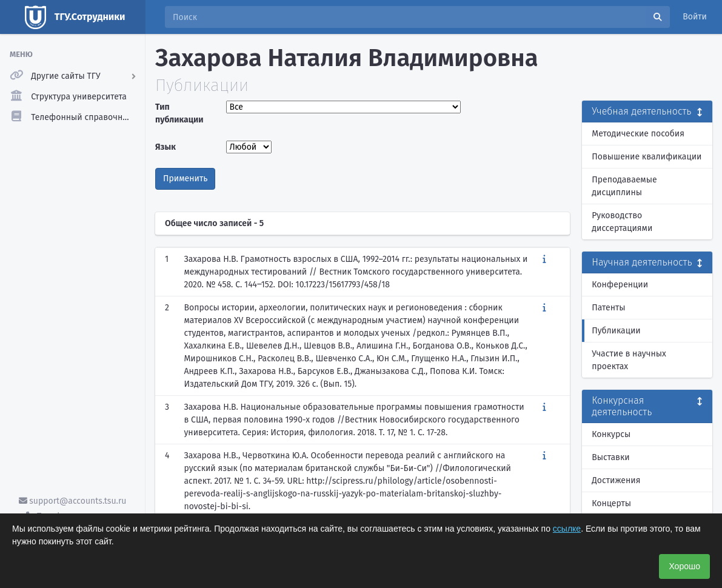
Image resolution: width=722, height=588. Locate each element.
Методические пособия (638, 134)
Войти (695, 17)
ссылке (567, 529)
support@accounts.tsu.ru (73, 501)
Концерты (611, 503)
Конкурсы (611, 434)
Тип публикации (179, 113)
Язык (165, 147)
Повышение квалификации (647, 157)
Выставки (610, 457)
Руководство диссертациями (622, 222)
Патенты (608, 308)
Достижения (616, 480)
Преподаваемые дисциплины (624, 186)
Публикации (616, 331)
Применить (185, 179)
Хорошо (684, 566)
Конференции (620, 285)
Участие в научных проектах (629, 360)
